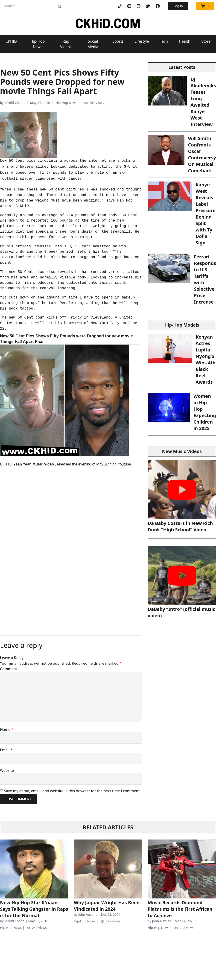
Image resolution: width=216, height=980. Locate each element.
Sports (118, 41)
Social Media (93, 44)
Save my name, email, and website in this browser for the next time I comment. (72, 791)
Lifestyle (142, 41)
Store (206, 41)
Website (7, 770)
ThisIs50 (62, 246)
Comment (10, 669)
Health (185, 41)
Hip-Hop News (38, 44)
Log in (178, 6)
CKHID (11, 41)
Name (7, 729)
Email (6, 750)
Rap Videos (66, 44)
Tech (164, 41)
